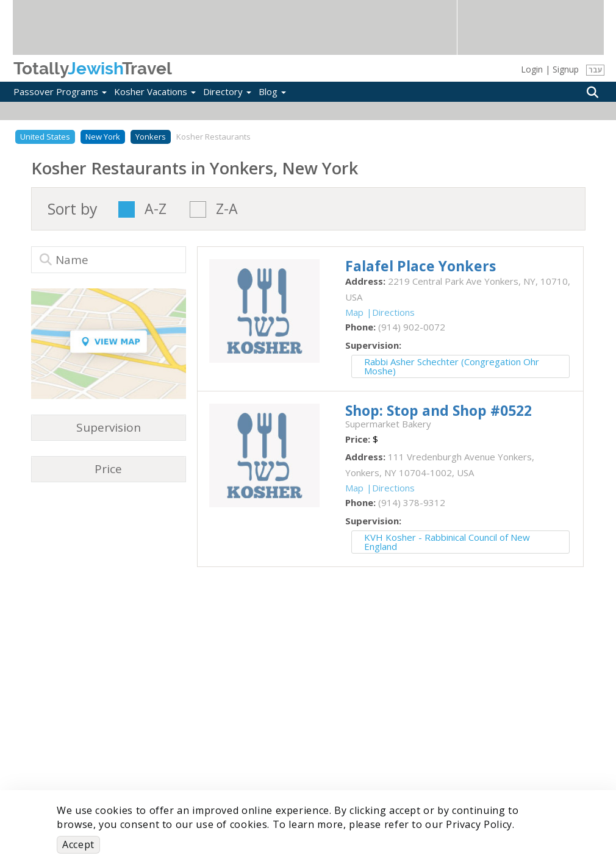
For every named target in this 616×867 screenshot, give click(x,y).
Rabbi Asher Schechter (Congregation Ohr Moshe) (452, 366)
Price (108, 469)
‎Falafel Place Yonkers (421, 266)
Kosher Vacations (155, 91)
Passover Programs (60, 91)
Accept (78, 844)
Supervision (109, 427)
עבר (596, 70)
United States (45, 137)
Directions (393, 312)
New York (103, 137)
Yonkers (151, 137)
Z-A (227, 209)
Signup (566, 69)
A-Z (156, 209)
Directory (227, 91)
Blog (272, 91)
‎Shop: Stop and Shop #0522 (439, 410)
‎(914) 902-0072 (412, 327)
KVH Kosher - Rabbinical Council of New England (447, 542)
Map (354, 312)
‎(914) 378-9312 (412, 502)
